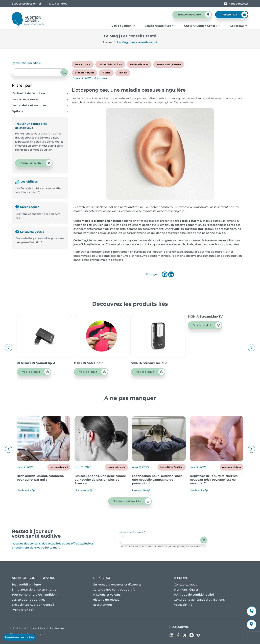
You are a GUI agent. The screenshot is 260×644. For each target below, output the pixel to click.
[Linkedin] (171, 274)
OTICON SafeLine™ (146, 363)
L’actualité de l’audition (28, 93)
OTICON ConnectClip (33, 363)
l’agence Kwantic (36, 634)
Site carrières (58, 4)
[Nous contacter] (225, 4)
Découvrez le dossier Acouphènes (42, 476)
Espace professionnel (26, 4)
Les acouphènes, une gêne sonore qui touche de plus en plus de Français (158, 480)
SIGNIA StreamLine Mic (206, 363)
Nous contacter (238, 4)
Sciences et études (84, 73)
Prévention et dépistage (169, 64)
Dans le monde (83, 64)
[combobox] (40, 72)
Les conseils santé (25, 99)
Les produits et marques (29, 105)
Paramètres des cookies (19, 637)
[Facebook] (165, 274)
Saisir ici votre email (132, 532)
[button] (9, 348)
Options (17, 111)
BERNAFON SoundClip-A (93, 363)
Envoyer (204, 540)
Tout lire (106, 73)
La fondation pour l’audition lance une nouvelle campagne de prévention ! (215, 480)
